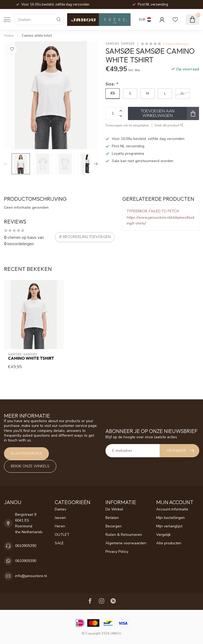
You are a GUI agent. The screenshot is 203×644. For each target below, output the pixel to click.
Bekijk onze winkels (30, 466)
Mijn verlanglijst (169, 526)
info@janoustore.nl (31, 576)
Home (9, 36)
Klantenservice (26, 453)
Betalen (112, 518)
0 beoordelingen (176, 44)
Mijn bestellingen (170, 518)
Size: (112, 84)
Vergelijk (163, 535)
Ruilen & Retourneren (124, 535)
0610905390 (26, 546)
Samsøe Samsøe (120, 44)
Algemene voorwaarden (126, 543)
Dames (61, 509)
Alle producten (169, 543)
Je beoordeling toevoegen (85, 237)
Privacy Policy (117, 552)
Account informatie (172, 509)
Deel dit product (169, 125)
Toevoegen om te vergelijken (127, 125)
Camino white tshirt (37, 36)
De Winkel (114, 509)
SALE (59, 543)
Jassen (60, 518)
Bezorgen (114, 526)
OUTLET (62, 535)
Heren (60, 526)
